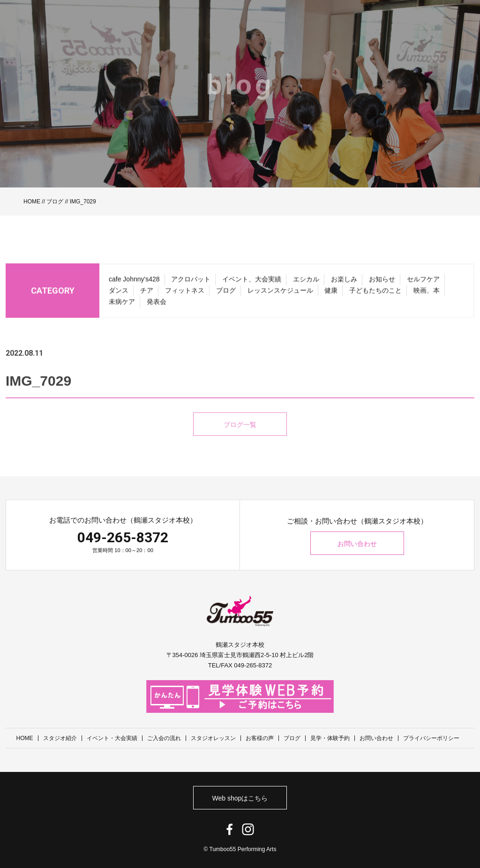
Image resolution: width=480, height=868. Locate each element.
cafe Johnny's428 (134, 284)
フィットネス (185, 295)
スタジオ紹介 (60, 738)
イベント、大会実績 (252, 284)
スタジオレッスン (213, 738)
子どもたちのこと (375, 295)
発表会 (157, 307)
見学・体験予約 (330, 738)
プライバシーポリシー (431, 738)
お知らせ (382, 284)
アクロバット (191, 284)
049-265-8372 (123, 537)
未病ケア (122, 307)
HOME (32, 202)
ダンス (119, 295)
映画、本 (427, 295)
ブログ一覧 (240, 437)
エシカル (306, 284)
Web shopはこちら (240, 798)
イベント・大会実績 (112, 738)
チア (147, 295)
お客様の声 (260, 738)
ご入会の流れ (164, 738)
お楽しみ (344, 284)
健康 (331, 295)
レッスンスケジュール (280, 295)
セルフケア (423, 284)
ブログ (55, 202)
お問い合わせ (357, 544)
